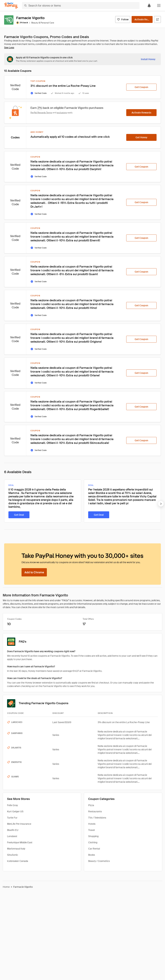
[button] (159, 6)
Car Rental (94, 849)
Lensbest (12, 836)
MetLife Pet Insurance (19, 824)
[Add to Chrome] (34, 572)
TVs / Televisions (97, 818)
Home (6, 887)
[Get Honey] (141, 137)
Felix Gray (12, 805)
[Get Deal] (19, 515)
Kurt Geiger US (15, 811)
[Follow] (123, 19)
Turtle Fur (12, 818)
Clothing (93, 842)
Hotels (92, 824)
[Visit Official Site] (157, 19)
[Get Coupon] (141, 87)
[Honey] (11, 6)
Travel (91, 830)
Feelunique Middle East (20, 842)
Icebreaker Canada (18, 861)
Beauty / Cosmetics (99, 861)
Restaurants (95, 811)
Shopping (93, 836)
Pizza (91, 805)
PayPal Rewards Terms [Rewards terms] (41, 113)
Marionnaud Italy (16, 849)
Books (92, 855)
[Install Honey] (148, 59)
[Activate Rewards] (142, 19)
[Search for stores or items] (81, 6)
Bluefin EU (13, 830)
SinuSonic (13, 855)
